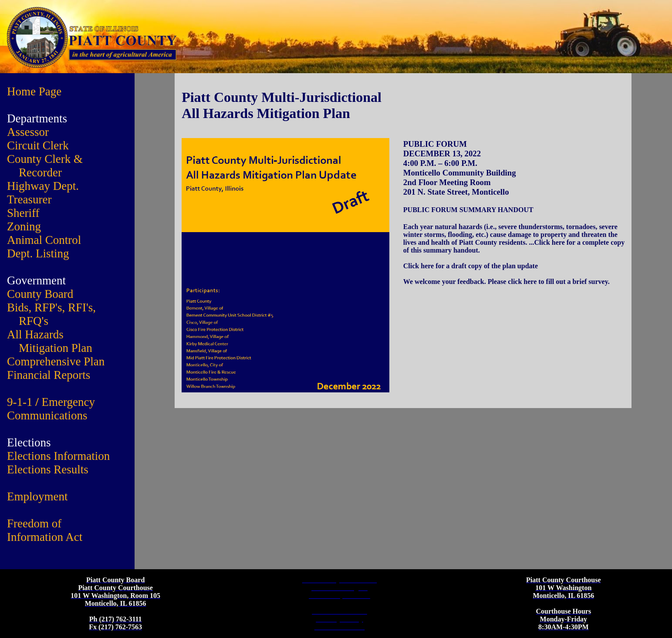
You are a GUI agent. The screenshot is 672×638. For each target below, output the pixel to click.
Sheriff (23, 213)
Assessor (28, 132)
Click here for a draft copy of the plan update (471, 266)
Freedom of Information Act (45, 530)
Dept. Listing (38, 253)
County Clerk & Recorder (45, 166)
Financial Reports (49, 375)
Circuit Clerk (38, 145)
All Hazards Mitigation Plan (50, 341)
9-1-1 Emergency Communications (51, 409)
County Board (40, 294)
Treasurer (29, 199)
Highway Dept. (43, 186)
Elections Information (58, 456)
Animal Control (44, 240)
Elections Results (48, 469)
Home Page (34, 91)
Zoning (24, 226)
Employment (37, 496)
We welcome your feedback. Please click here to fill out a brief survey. (507, 282)
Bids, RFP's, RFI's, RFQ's (51, 314)
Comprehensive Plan (56, 361)
